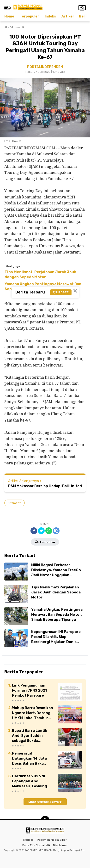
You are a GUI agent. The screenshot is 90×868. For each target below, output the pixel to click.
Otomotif (15, 503)
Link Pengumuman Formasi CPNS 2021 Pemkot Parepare (29, 690)
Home (9, 16)
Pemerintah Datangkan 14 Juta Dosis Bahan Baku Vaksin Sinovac (29, 759)
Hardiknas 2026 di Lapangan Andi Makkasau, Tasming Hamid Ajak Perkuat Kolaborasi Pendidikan (32, 781)
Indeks (50, 16)
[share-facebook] (34, 531)
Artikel (67, 16)
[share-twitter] (41, 531)
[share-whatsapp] (49, 531)
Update (61, 292)
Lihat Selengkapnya (45, 802)
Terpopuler (29, 16)
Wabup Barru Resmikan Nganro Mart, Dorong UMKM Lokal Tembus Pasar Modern (33, 713)
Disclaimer (60, 845)
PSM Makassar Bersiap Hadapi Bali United (45, 486)
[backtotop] (45, 820)
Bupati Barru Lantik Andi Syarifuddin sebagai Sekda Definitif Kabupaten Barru (30, 736)
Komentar (45, 542)
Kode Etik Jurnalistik (36, 845)
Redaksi (29, 840)
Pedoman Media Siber (52, 840)
